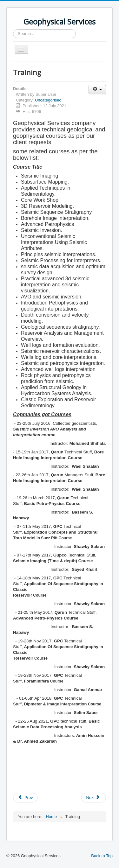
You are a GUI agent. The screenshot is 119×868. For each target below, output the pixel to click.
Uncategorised (48, 100)
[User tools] (97, 90)
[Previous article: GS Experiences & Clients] (25, 798)
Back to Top (102, 856)
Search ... (13, 29)
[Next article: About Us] (94, 798)
